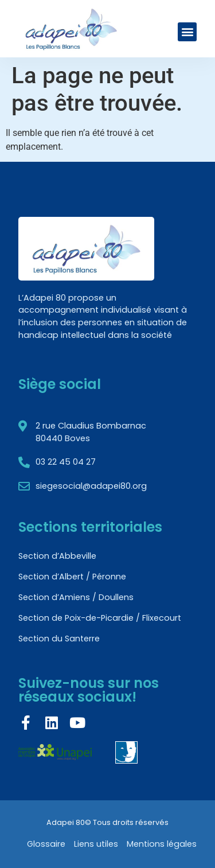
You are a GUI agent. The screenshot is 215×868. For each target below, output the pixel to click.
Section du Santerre (59, 639)
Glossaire (46, 844)
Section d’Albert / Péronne (72, 577)
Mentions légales (162, 844)
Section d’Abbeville (57, 556)
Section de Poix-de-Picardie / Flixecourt (100, 618)
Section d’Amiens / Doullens (76, 597)
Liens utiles (96, 844)
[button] (187, 32)
